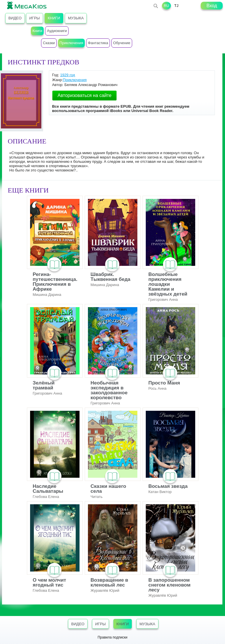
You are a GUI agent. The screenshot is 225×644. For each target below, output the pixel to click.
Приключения (75, 80)
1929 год (68, 75)
